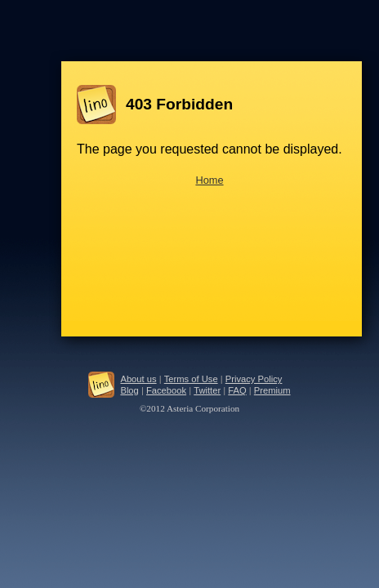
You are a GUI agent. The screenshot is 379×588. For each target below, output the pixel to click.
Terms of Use (191, 379)
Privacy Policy (254, 379)
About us (138, 379)
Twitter (207, 390)
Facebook (166, 390)
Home (209, 180)
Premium (272, 390)
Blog (129, 390)
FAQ (237, 390)
